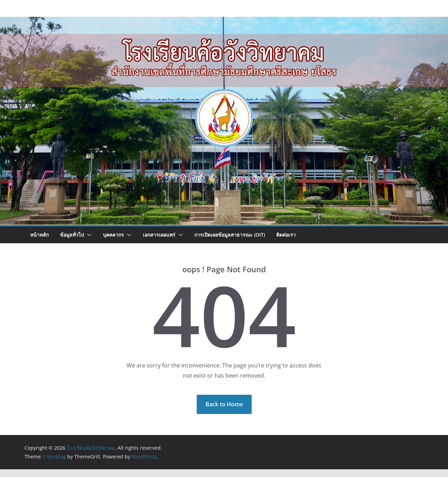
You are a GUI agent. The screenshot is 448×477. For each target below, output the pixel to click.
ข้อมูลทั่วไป (72, 235)
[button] (88, 235)
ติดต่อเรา (286, 235)
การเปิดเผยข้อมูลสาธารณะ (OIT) (230, 235)
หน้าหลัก (39, 235)
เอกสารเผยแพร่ (159, 235)
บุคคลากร (113, 235)
